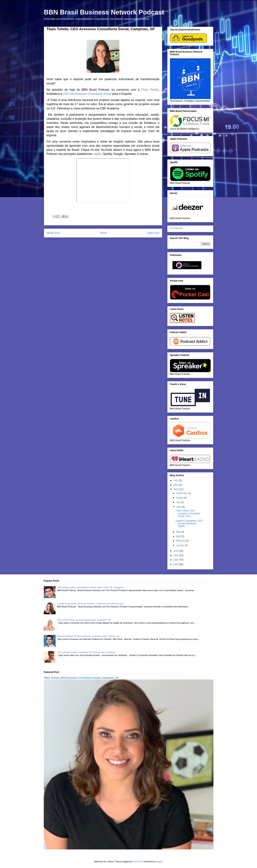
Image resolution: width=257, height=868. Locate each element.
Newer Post (53, 233)
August (180, 498)
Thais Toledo (150, 90)
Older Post (153, 233)
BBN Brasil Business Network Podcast (104, 12)
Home (104, 233)
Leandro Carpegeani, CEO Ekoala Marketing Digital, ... (189, 523)
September (182, 493)
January (181, 545)
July (179, 502)
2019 (176, 564)
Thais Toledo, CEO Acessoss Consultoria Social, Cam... (188, 513)
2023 (176, 489)
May (179, 532)
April (179, 536)
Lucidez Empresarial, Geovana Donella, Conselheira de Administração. (91, 604)
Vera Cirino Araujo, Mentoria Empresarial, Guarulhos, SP (84, 620)
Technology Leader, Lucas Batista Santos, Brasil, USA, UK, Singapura (90, 587)
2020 (176, 560)
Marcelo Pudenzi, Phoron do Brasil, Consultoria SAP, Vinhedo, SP (88, 636)
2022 (176, 551)
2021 (176, 555)
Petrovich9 (137, 862)
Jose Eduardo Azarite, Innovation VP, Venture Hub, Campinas (86, 652)
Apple (98, 154)
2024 (176, 485)
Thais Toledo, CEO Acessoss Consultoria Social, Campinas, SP (81, 678)
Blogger (159, 862)
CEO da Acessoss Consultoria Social (87, 94)
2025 (176, 480)
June (179, 507)
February (181, 541)
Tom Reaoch (176, 228)
